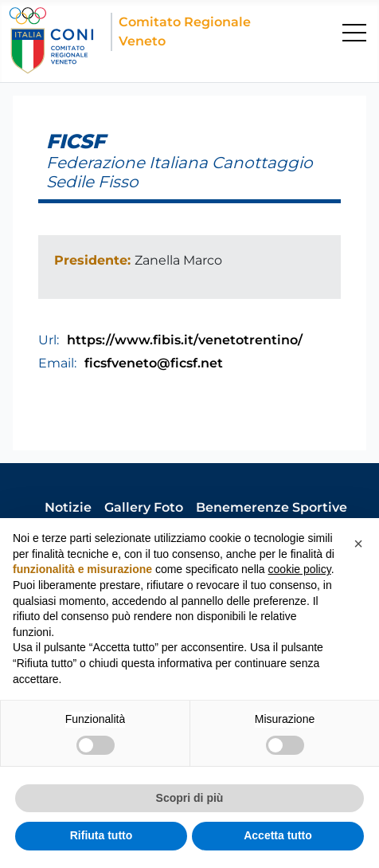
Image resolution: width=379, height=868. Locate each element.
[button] (358, 544)
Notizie (68, 507)
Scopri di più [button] (190, 798)
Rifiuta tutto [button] (102, 835)
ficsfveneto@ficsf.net (154, 363)
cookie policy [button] (300, 569)
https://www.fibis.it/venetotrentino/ (185, 340)
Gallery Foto (144, 507)
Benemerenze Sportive (272, 507)
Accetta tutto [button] (278, 835)
